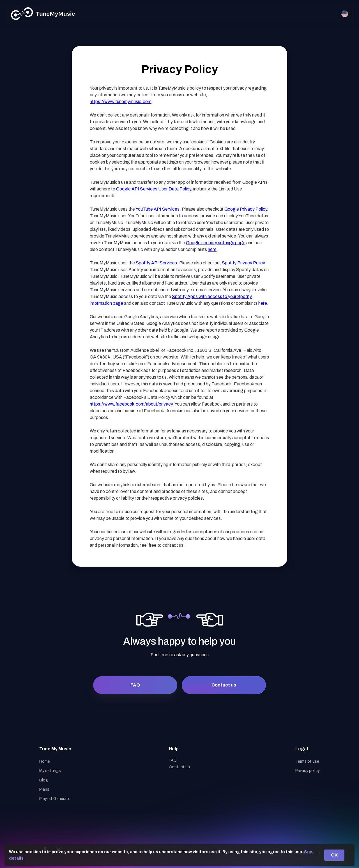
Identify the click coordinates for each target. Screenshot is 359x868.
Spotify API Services (156, 263)
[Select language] (345, 14)
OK (334, 855)
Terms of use (307, 761)
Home (45, 761)
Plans (44, 789)
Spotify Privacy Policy (243, 263)
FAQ (135, 685)
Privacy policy (308, 771)
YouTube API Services (157, 209)
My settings (50, 771)
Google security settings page (216, 243)
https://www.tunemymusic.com (121, 102)
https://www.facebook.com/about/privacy (131, 404)
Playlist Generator (56, 799)
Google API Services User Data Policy (154, 189)
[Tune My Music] (43, 14)
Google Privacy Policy (246, 209)
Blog (44, 780)
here (212, 249)
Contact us (224, 685)
